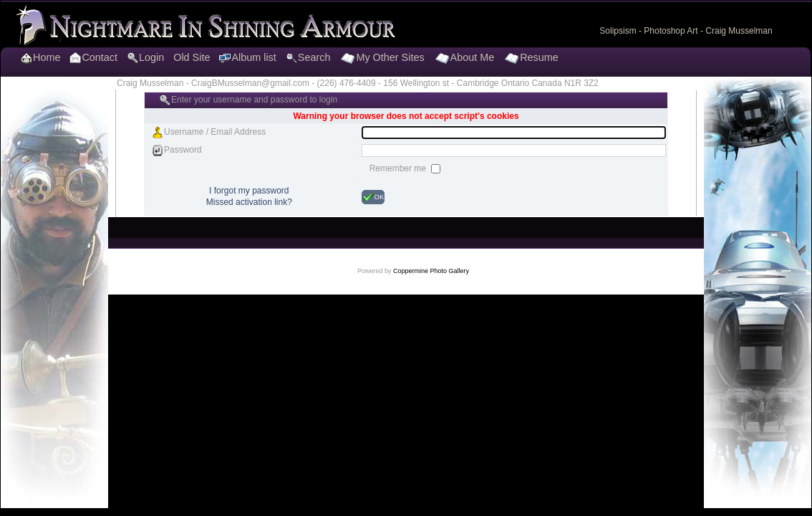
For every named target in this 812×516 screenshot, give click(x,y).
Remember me (399, 168)
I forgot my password (249, 191)
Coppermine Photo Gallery (431, 271)
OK (373, 197)
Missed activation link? (249, 202)
